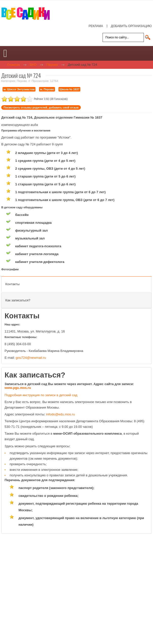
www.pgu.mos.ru (18, 388)
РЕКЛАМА (96, 26)
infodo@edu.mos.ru (61, 414)
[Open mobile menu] (5, 53)
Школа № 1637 (70, 89)
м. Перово (47, 89)
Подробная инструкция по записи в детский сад (41, 395)
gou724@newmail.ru (31, 358)
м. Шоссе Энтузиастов (19, 89)
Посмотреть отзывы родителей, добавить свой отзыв (41, 107)
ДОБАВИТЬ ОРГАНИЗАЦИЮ (131, 26)
